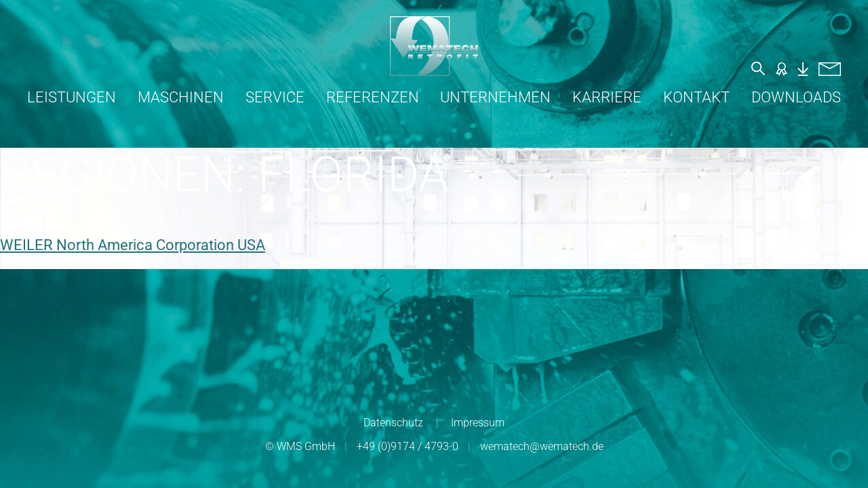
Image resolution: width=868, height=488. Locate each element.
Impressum (478, 423)
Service (275, 97)
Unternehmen (495, 97)
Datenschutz (393, 423)
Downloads (796, 97)
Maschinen (181, 97)
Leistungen (72, 97)
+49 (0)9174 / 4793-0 (408, 446)
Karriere (607, 97)
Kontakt (696, 97)
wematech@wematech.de (542, 446)
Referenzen (373, 97)
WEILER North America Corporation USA (133, 245)
